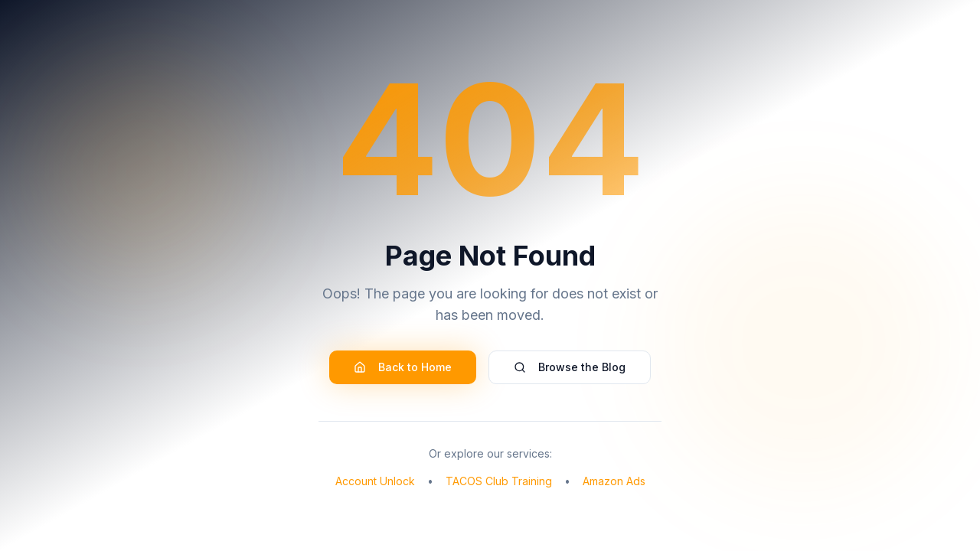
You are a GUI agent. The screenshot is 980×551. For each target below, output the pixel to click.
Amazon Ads (614, 481)
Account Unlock (375, 481)
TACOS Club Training (499, 481)
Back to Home (403, 367)
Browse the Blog (570, 367)
